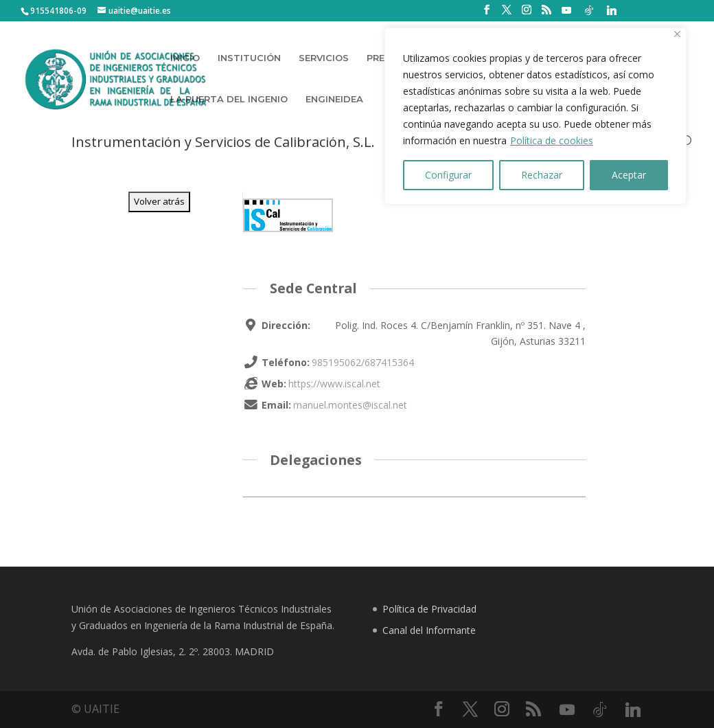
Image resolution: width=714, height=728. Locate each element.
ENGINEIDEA (334, 99)
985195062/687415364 (363, 362)
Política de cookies (552, 140)
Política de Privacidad (429, 609)
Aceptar (629, 175)
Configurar (448, 175)
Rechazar (542, 175)
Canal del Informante (429, 630)
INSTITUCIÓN (249, 58)
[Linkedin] (612, 10)
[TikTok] (589, 10)
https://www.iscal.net (334, 384)
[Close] (677, 34)
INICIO (185, 58)
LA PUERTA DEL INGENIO (229, 99)
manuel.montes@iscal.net (350, 405)
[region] (535, 116)
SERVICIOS (324, 58)
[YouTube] (566, 10)
